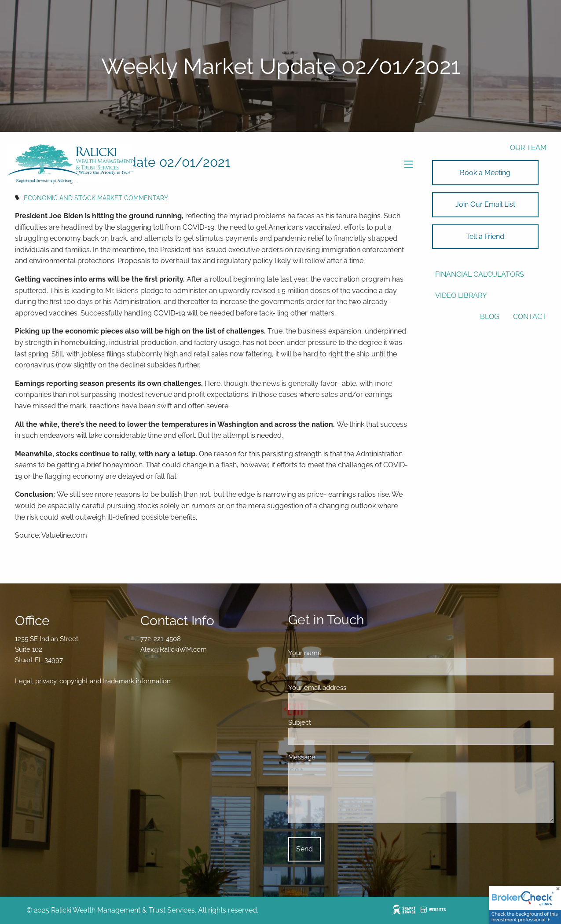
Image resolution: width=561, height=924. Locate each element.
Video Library (461, 295)
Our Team (528, 148)
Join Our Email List (485, 204)
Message (333, 757)
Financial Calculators (480, 274)
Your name (336, 653)
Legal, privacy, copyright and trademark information (93, 681)
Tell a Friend (485, 236)
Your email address (348, 688)
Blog (489, 317)
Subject (331, 722)
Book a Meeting (485, 173)
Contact (530, 317)
